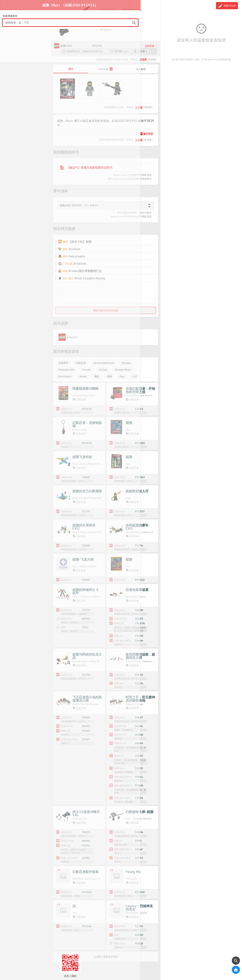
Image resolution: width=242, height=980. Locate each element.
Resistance (65, 376)
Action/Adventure (104, 363)
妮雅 (109, 376)
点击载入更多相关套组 (106, 957)
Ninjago (126, 363)
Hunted (103, 370)
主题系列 (63, 363)
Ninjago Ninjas (123, 370)
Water (83, 376)
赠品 (97, 376)
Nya (122, 376)
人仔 (135, 376)
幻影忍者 (81, 363)
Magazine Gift (66, 370)
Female (87, 370)
